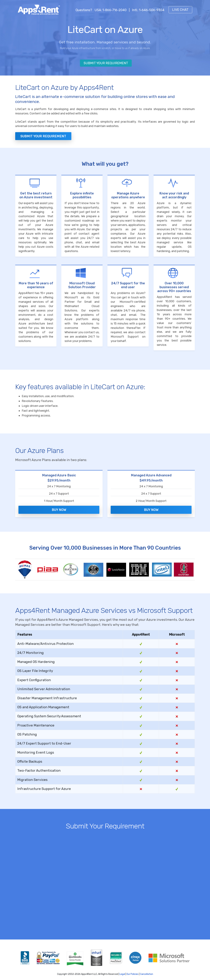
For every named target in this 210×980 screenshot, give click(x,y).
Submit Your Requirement (106, 63)
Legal (122, 971)
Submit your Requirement (43, 136)
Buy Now (59, 508)
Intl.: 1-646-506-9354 (148, 10)
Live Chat (180, 10)
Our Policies (133, 971)
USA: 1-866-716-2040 (111, 10)
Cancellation (146, 971)
